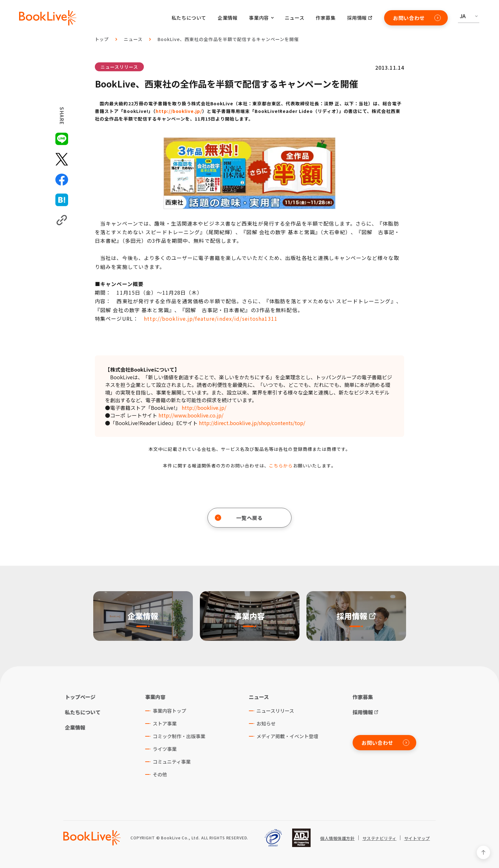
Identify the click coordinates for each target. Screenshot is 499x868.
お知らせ (266, 723)
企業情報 (228, 18)
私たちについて (189, 18)
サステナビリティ (380, 838)
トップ (102, 39)
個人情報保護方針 (337, 838)
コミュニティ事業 (172, 762)
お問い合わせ (417, 18)
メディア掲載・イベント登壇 (287, 736)
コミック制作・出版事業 (179, 736)
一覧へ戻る (239, 518)
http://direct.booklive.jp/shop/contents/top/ (252, 423)
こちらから (281, 465)
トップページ (80, 697)
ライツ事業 (165, 749)
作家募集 (326, 18)
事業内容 (155, 697)
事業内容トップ (169, 711)
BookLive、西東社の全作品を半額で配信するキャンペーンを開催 (228, 39)
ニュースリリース (119, 67)
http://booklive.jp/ (179, 111)
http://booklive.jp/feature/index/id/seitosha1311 (211, 318)
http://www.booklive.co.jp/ (191, 415)
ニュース (295, 18)
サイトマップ (417, 838)
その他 (160, 774)
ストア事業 (165, 723)
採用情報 (357, 18)
